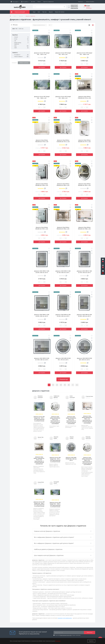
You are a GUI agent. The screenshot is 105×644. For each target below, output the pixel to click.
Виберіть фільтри (24, 63)
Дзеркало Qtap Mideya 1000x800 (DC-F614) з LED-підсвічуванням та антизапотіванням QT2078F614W (39, 460)
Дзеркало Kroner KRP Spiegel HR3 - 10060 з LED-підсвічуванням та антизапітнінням (55, 505)
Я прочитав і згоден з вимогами (68, 635)
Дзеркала (21, 16)
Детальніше (58, 641)
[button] (25, 2)
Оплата (39, 2)
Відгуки (51, 12)
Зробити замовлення (89, 7)
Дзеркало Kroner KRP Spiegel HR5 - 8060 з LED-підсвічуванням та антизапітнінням (39, 504)
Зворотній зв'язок (60, 12)
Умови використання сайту (66, 635)
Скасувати (14, 63)
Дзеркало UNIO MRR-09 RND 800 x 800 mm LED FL (71, 459)
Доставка (33, 2)
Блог (39, 12)
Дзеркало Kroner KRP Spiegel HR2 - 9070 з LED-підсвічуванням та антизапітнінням (39, 419)
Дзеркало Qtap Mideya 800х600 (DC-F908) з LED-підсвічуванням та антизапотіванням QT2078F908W (87, 420)
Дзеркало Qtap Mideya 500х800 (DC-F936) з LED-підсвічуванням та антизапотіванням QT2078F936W (71, 420)
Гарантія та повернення (48, 2)
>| (77, 385)
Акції (34, 12)
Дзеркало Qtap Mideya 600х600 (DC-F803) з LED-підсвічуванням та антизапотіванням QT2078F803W (55, 420)
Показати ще (63, 379)
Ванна (15, 16)
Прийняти (91, 641)
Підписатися (90, 632)
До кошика (42, 67)
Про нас (45, 12)
